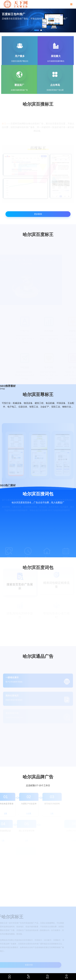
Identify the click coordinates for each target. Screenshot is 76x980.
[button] (37, 30)
